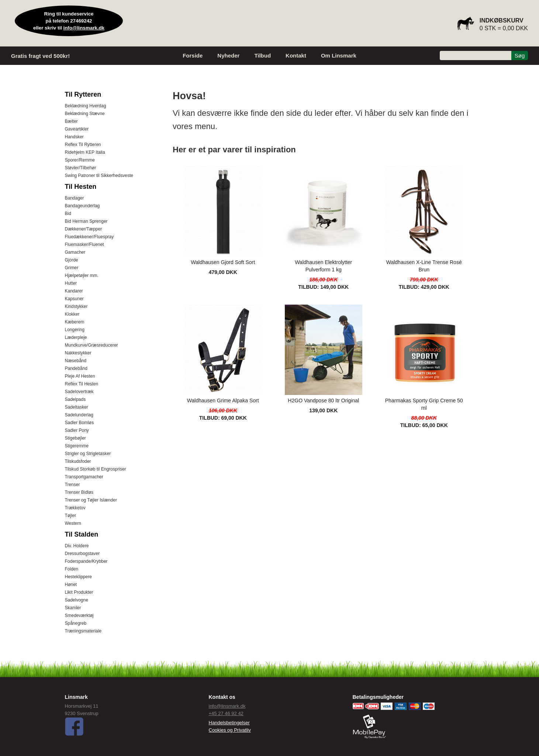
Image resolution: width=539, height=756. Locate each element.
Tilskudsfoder (78, 461)
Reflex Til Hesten (82, 384)
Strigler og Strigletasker (88, 454)
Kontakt (296, 56)
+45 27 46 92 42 (226, 713)
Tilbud (262, 56)
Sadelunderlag (79, 415)
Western (73, 523)
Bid (68, 214)
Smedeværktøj (79, 615)
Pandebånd (76, 368)
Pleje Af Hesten (80, 376)
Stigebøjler (75, 438)
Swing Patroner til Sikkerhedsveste (99, 176)
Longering (75, 330)
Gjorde (72, 260)
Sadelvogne (77, 600)
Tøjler (71, 516)
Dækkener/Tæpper (84, 229)
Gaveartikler (77, 129)
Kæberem (75, 322)
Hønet (71, 585)
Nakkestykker (78, 353)
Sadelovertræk (79, 392)
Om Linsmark (339, 56)
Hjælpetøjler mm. (82, 275)
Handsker (74, 137)
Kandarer (74, 291)
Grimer (72, 268)
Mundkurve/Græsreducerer (91, 345)
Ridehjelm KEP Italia (85, 152)
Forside (193, 56)
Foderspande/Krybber (86, 561)
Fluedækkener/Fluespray (89, 237)
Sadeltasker (77, 407)
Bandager (75, 198)
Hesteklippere (78, 577)
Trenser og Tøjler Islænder (91, 500)
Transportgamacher (84, 477)
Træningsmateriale (83, 631)
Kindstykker (76, 306)
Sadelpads (75, 399)
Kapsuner (74, 299)
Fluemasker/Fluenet (84, 245)
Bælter (71, 121)
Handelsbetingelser (229, 723)
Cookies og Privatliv (230, 730)
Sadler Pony (77, 430)
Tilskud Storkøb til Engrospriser (96, 469)
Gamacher (75, 252)
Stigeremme (77, 446)
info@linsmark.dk (84, 28)
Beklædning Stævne (85, 114)
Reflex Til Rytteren (83, 145)
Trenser (72, 485)
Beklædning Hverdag (86, 106)
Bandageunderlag (82, 206)
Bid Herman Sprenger (86, 221)
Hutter (71, 283)
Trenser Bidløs (79, 492)
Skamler (73, 608)
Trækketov (75, 508)
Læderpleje (76, 337)
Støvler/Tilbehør (81, 168)
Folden (72, 569)
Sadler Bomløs (80, 423)
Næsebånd (76, 361)
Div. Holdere (77, 546)
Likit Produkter (79, 592)
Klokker (72, 314)
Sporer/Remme (80, 160)
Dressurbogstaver (82, 554)
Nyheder (228, 56)
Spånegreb (76, 623)
